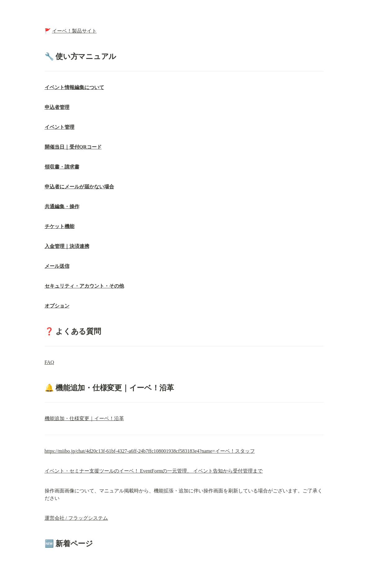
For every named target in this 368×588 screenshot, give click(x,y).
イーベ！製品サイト (74, 31)
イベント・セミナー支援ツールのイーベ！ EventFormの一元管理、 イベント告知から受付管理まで (154, 471)
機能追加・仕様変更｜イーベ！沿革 (84, 418)
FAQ (49, 362)
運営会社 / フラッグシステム (76, 518)
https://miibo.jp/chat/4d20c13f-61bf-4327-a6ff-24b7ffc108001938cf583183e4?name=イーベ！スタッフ (150, 451)
